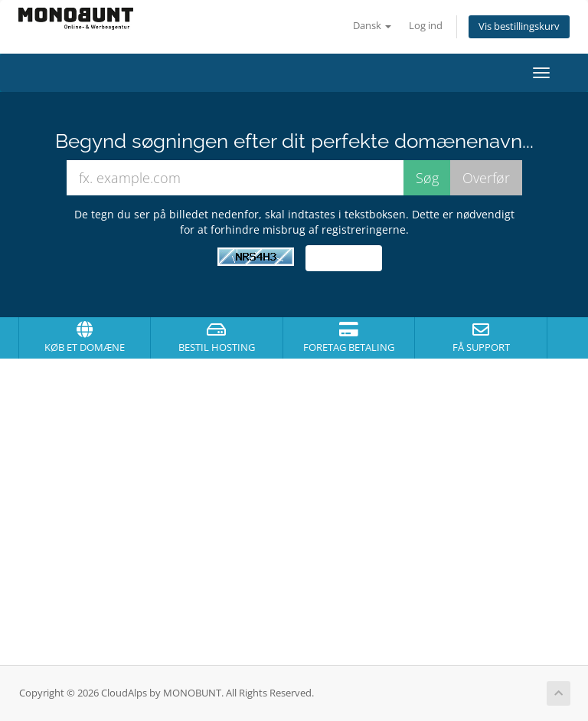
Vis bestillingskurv (519, 26)
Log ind (426, 26)
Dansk (372, 26)
